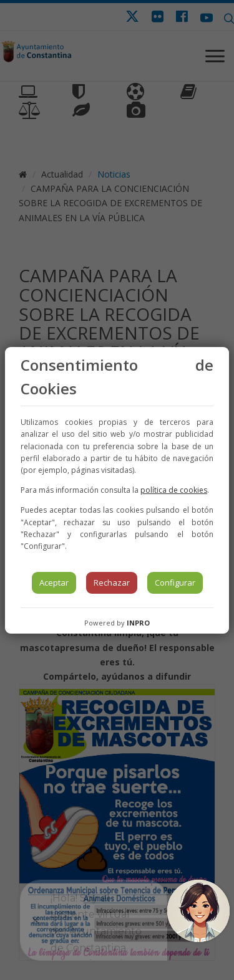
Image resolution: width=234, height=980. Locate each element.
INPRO (138, 623)
